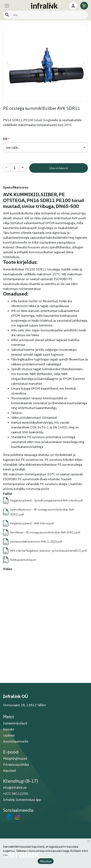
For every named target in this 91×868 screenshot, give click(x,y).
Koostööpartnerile (16, 741)
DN (5, 139)
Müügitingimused (15, 758)
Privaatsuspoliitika (16, 764)
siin (5, 855)
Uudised (9, 735)
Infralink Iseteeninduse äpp (22, 800)
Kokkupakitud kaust (23, 560)
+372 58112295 (16, 794)
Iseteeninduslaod (15, 723)
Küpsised (9, 770)
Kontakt (9, 729)
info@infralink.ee (15, 787)
